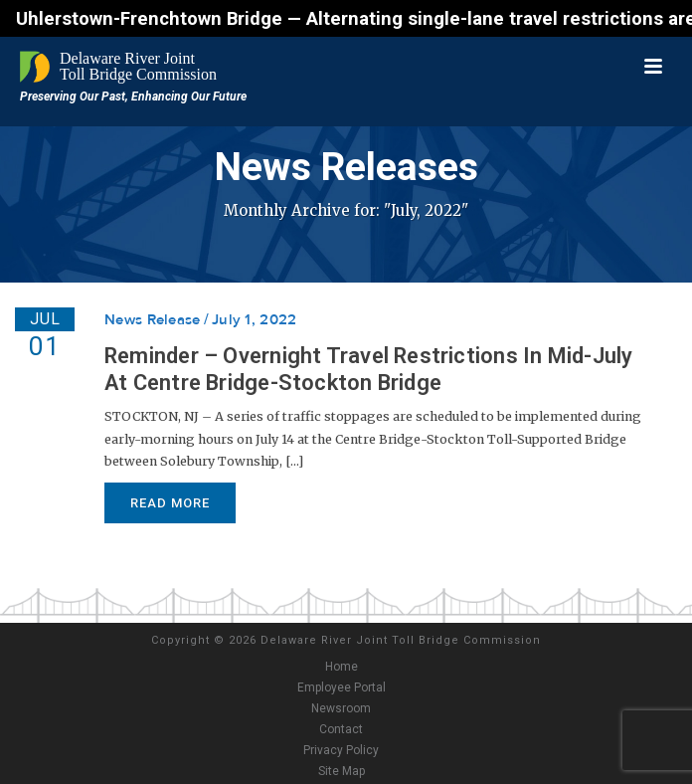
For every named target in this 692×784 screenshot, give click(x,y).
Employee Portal (342, 687)
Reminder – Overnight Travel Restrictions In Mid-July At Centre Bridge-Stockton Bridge (368, 369)
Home (342, 667)
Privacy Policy (341, 750)
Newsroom (341, 708)
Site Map (342, 771)
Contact (341, 729)
